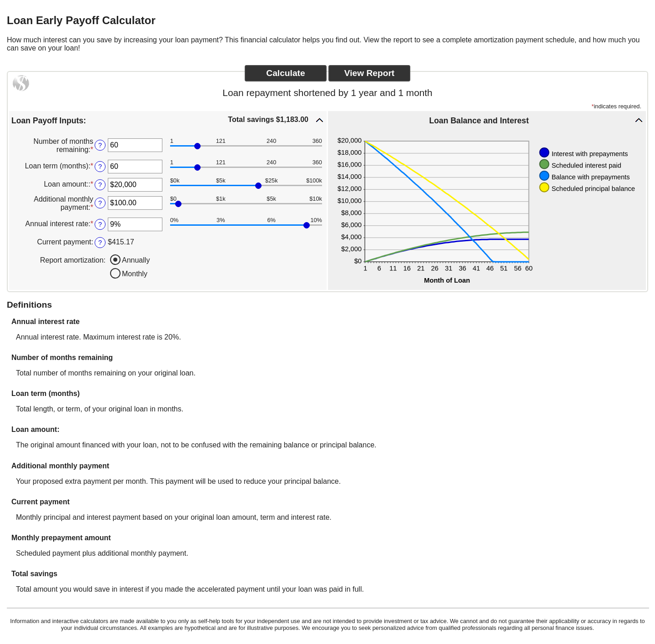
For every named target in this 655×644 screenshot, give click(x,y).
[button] (168, 120)
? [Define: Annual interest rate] (100, 224)
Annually (136, 260)
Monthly (135, 274)
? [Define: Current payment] (100, 243)
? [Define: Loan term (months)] (100, 167)
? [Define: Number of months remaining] (100, 145)
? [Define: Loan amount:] (100, 185)
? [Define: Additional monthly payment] (100, 203)
